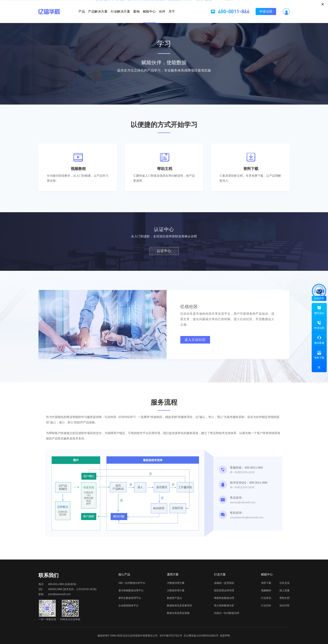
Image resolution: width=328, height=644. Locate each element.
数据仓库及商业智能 (178, 613)
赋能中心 (159, 18)
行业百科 (266, 606)
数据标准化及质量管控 (179, 606)
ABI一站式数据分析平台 (132, 583)
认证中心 (164, 251)
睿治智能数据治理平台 (131, 590)
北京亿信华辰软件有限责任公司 (140, 636)
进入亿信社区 (195, 340)
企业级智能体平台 (128, 606)
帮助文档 (284, 598)
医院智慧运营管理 (224, 590)
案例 (136, 18)
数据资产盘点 (174, 598)
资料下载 (266, 583)
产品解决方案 (78, 18)
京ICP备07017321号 (171, 636)
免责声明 (225, 636)
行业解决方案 (110, 18)
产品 (52, 18)
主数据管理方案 (176, 590)
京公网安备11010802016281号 (201, 636)
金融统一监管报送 (224, 583)
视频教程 (266, 590)
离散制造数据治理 (224, 598)
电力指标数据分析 (224, 606)
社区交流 (284, 583)
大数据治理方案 (176, 583)
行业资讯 (266, 598)
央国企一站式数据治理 (227, 613)
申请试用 (296, 18)
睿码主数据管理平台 (130, 598)
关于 (202, 18)
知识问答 (284, 606)
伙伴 (182, 18)
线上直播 (284, 590)
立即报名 (164, 5)
